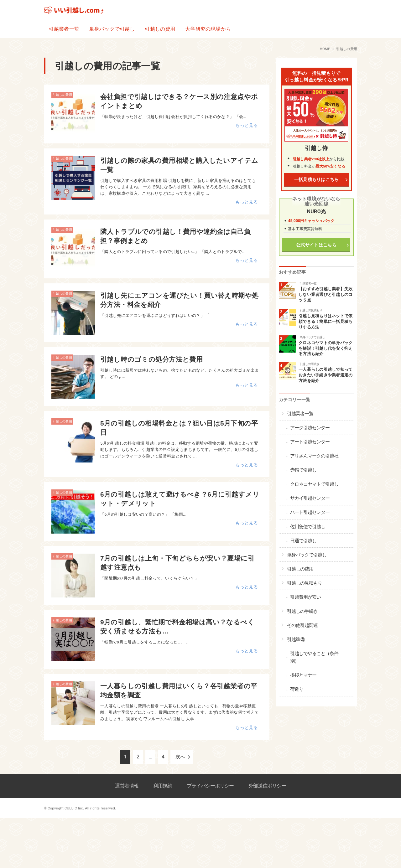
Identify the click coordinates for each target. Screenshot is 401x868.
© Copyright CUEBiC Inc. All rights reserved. (80, 808)
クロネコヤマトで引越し (314, 484)
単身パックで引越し (112, 29)
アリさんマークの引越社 (314, 456)
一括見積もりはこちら (316, 180)
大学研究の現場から (208, 29)
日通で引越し (303, 541)
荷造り (297, 689)
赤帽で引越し (303, 470)
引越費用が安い (305, 597)
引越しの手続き (309, 364)
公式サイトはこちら (317, 245)
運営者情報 (127, 786)
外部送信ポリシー (267, 786)
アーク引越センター (310, 428)
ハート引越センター (310, 512)
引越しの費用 (160, 29)
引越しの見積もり (311, 310)
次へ (180, 757)
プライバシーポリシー (210, 786)
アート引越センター (310, 442)
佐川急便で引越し (308, 527)
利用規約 (163, 786)
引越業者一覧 (64, 29)
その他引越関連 (302, 625)
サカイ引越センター (310, 498)
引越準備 (296, 639)
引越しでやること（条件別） (314, 657)
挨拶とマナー (303, 675)
